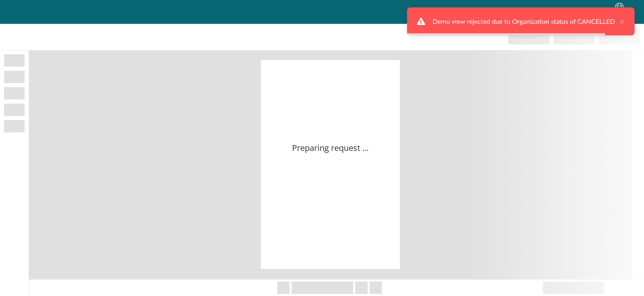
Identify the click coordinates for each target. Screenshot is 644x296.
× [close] (624, 21)
